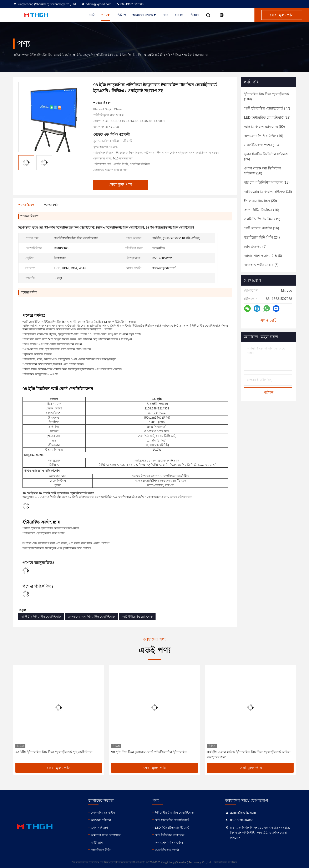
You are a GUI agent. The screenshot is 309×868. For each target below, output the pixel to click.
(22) (267, 118)
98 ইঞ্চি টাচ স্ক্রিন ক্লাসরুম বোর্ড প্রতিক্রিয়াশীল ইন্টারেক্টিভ (149, 752)
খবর (166, 15)
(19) (264, 136)
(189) (266, 97)
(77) (267, 108)
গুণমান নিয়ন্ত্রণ (99, 828)
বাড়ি (92, 15)
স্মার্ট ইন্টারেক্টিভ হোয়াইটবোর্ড (172, 820)
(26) (266, 157)
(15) (261, 145)
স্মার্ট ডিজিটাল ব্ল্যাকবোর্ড (170, 835)
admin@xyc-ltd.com (97, 4)
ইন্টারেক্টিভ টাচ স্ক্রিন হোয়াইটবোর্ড (50, 55)
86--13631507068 (130, 4)
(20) (262, 171)
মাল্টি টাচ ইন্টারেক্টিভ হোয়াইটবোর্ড (41, 617)
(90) (264, 127)
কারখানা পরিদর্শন (101, 820)
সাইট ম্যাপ (97, 843)
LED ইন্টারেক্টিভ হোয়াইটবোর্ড (172, 828)
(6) (255, 247)
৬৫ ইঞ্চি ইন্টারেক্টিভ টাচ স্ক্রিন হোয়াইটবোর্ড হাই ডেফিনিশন (54, 752)
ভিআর (194, 15)
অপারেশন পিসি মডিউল (169, 843)
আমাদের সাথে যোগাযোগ (106, 835)
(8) (263, 256)
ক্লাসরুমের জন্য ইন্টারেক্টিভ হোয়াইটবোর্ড (92, 617)
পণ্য (106, 15)
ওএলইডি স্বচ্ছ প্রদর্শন (167, 850)
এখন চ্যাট (268, 320)
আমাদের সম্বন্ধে (144, 15)
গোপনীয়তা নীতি (101, 850)
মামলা (179, 15)
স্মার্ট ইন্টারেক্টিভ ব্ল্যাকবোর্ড (137, 617)
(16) (262, 228)
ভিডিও (121, 15)
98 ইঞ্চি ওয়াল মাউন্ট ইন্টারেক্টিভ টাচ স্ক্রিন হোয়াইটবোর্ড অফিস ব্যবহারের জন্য (249, 755)
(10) (262, 210)
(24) (262, 237)
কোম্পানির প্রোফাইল (103, 813)
